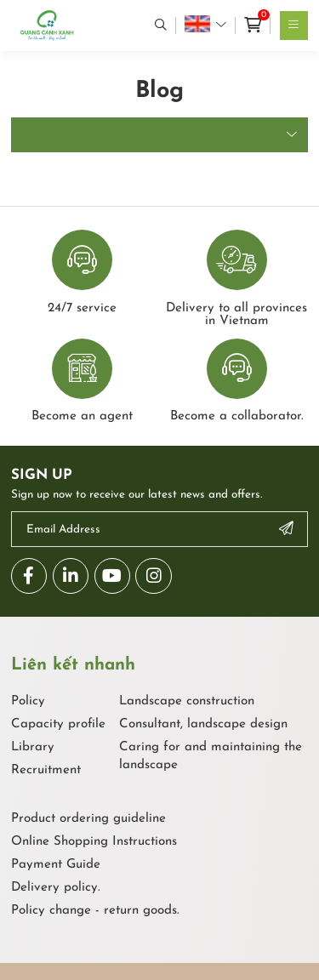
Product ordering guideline (88, 819)
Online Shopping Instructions (94, 842)
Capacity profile (58, 724)
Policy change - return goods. (95, 911)
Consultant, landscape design (203, 724)
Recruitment (46, 770)
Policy (28, 701)
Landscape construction (187, 701)
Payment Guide (56, 865)
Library (33, 747)
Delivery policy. (56, 888)
